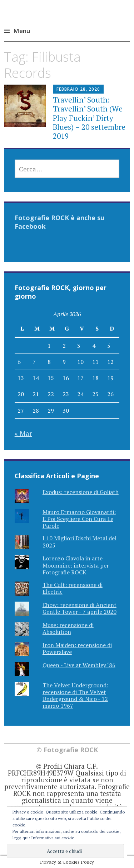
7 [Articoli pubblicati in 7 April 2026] (34, 362)
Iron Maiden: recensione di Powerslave (77, 648)
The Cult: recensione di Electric (73, 588)
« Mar (23, 433)
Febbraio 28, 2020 (78, 89)
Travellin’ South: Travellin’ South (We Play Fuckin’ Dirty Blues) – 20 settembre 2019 (89, 118)
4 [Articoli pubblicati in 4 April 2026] (94, 346)
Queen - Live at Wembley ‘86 (79, 665)
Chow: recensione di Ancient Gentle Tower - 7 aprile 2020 (80, 608)
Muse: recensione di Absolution (68, 628)
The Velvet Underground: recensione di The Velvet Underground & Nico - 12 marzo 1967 (75, 696)
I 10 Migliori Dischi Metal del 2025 (80, 542)
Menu (22, 31)
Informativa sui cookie (53, 838)
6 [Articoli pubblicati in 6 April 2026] (19, 362)
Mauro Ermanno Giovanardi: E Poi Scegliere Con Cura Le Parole (79, 519)
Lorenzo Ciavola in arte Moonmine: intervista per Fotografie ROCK (76, 565)
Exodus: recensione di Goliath (81, 492)
